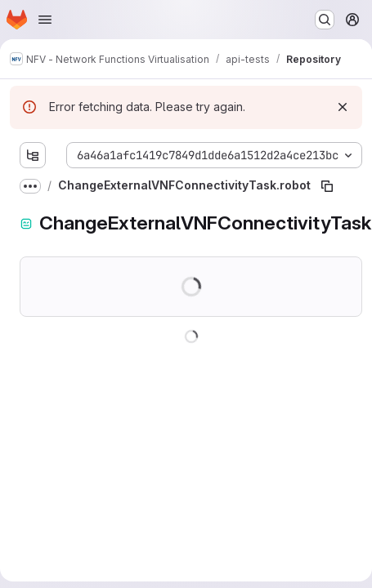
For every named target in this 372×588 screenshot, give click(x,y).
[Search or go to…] (325, 20)
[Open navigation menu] (45, 20)
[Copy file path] (327, 186)
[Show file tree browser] (33, 155)
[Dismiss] (343, 107)
